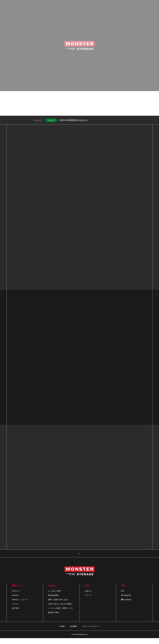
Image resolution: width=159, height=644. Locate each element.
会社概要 (73, 631)
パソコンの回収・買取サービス (61, 613)
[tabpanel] (79, 64)
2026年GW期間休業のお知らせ (73, 125)
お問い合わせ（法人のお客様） (61, 609)
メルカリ (15, 609)
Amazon (15, 600)
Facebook (126, 605)
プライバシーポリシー (91, 631)
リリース (88, 600)
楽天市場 (15, 613)
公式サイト (16, 596)
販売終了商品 (54, 618)
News (87, 591)
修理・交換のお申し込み (58, 605)
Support (52, 591)
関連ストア (17, 591)
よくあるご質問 (54, 596)
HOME (62, 631)
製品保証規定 (54, 600)
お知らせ (51, 125)
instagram (126, 600)
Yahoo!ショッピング (20, 605)
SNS (123, 591)
